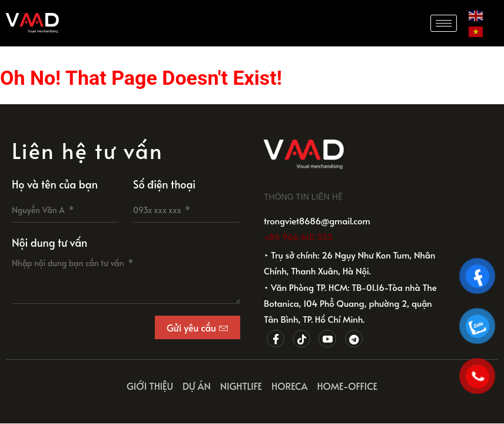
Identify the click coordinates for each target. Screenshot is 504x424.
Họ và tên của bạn (55, 184)
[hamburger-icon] (444, 23)
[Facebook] (276, 339)
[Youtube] (327, 339)
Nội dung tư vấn (49, 242)
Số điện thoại (164, 184)
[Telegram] (354, 339)
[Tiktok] (301, 339)
